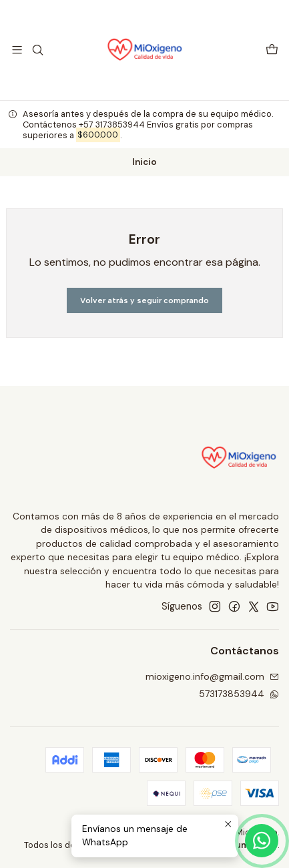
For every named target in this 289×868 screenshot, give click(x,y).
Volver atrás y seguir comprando (144, 300)
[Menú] (17, 50)
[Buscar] (37, 50)
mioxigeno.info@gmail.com (212, 676)
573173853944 (239, 694)
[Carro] (272, 50)
